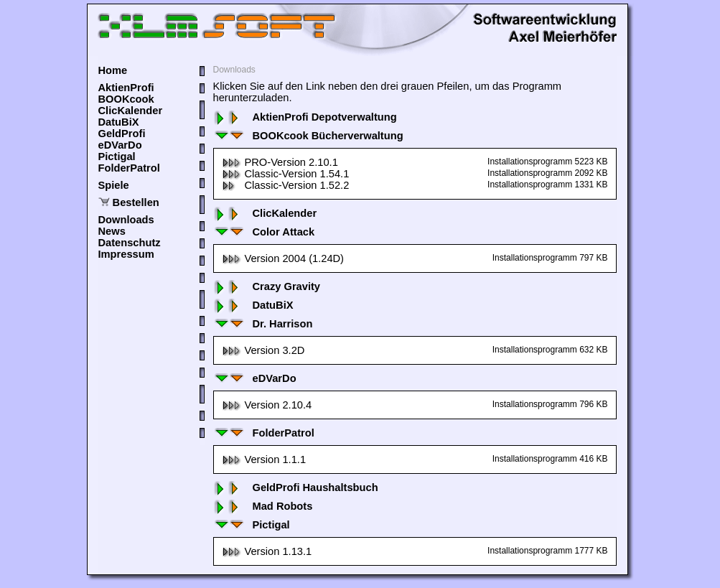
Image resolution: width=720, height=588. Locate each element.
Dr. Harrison (263, 324)
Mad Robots (263, 506)
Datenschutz (130, 243)
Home (113, 70)
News (112, 231)
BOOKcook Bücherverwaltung (308, 136)
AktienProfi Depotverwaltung (305, 117)
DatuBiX (119, 122)
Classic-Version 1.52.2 (286, 185)
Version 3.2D (263, 350)
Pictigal (117, 157)
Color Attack (264, 232)
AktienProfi (126, 88)
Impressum (126, 254)
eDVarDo (120, 145)
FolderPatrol (129, 168)
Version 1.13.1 (267, 551)
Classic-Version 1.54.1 (286, 174)
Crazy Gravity (267, 286)
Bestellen (136, 202)
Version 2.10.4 (267, 405)
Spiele (114, 185)
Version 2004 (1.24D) (283, 258)
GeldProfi (122, 134)
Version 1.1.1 (264, 459)
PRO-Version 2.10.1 (280, 162)
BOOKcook (126, 99)
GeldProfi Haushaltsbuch (296, 487)
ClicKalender (131, 111)
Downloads (126, 220)
